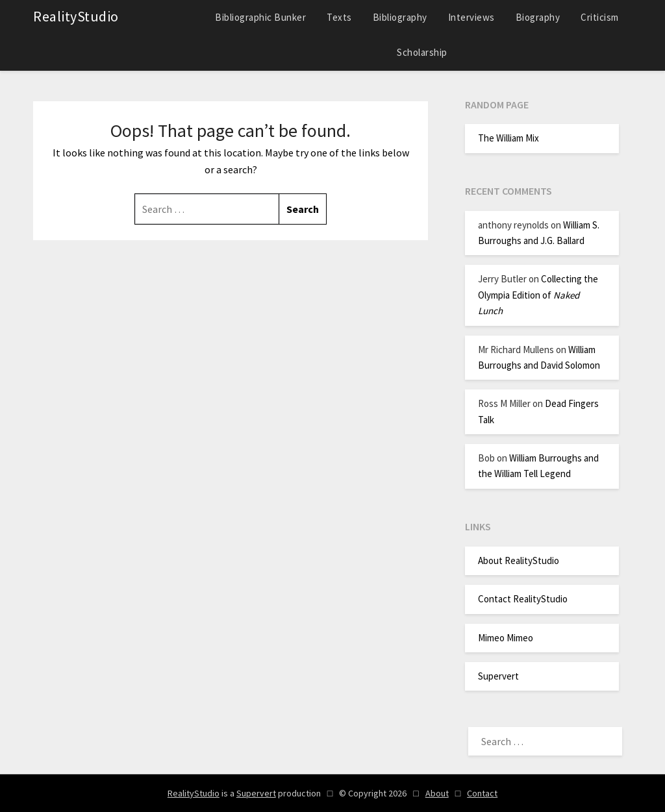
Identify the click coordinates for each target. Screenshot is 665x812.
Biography (538, 17)
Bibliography (400, 17)
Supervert (498, 676)
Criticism (600, 17)
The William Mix (508, 138)
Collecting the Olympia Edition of (538, 295)
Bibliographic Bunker (260, 17)
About (437, 793)
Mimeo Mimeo (506, 638)
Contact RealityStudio (523, 599)
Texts (339, 17)
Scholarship (422, 52)
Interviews (471, 17)
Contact (482, 793)
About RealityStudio (519, 560)
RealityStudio (76, 16)
